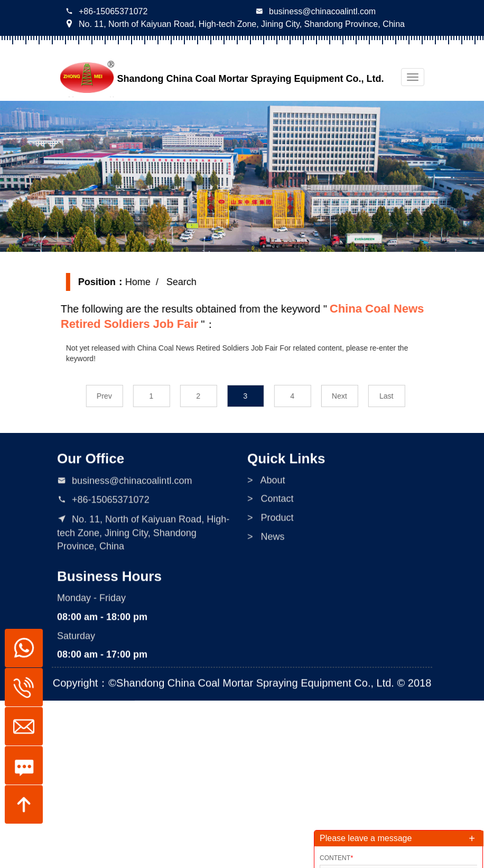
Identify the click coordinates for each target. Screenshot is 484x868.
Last (392, 396)
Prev (110, 396)
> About (266, 484)
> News (266, 540)
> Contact (271, 503)
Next (345, 396)
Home (143, 282)
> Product (271, 521)
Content (336, 858)
